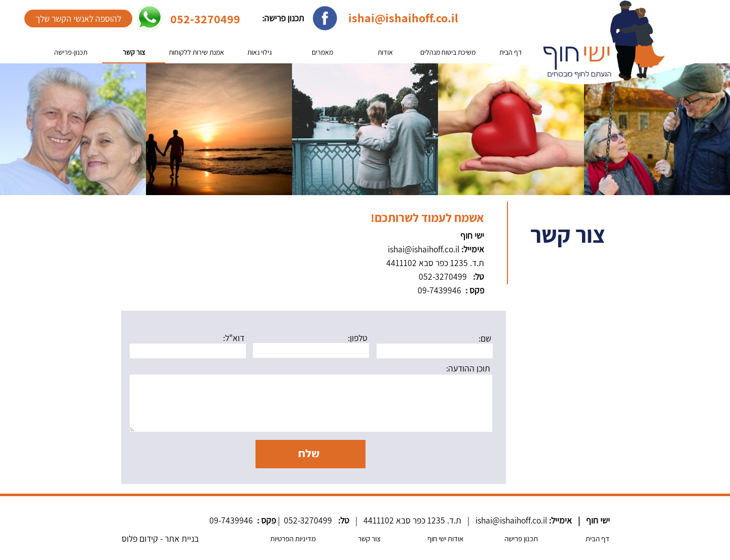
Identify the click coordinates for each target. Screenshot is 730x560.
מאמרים (322, 52)
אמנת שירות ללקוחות (196, 52)
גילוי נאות (260, 52)
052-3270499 (205, 19)
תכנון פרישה (521, 538)
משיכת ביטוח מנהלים (448, 52)
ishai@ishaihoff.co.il (403, 18)
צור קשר (134, 52)
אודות (385, 52)
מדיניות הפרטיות (293, 538)
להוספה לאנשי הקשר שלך (78, 18)
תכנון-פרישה (71, 52)
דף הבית (511, 52)
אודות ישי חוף (445, 538)
